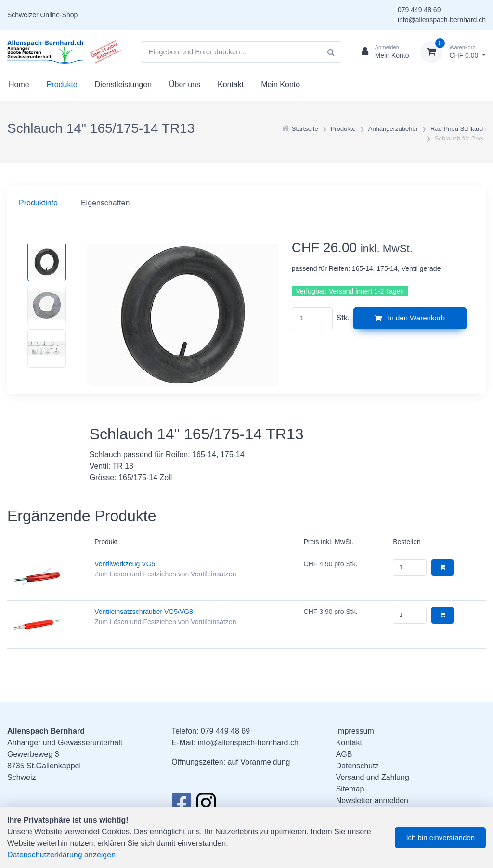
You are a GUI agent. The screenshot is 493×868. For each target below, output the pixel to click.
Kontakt (231, 84)
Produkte (62, 84)
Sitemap (350, 789)
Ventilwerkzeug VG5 (125, 564)
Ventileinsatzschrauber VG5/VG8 (144, 612)
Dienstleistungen (123, 84)
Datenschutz (357, 766)
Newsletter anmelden (372, 800)
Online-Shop (59, 15)
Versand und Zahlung (373, 777)
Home (19, 84)
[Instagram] (206, 805)
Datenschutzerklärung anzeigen (61, 855)
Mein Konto (280, 84)
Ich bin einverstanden (440, 837)
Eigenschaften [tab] (105, 203)
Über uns (185, 84)
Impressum (355, 731)
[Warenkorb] (453, 52)
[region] (246, 203)
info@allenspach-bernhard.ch (442, 20)
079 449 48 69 (419, 10)
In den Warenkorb (410, 318)
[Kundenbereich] (382, 52)
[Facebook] (181, 805)
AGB (344, 754)
